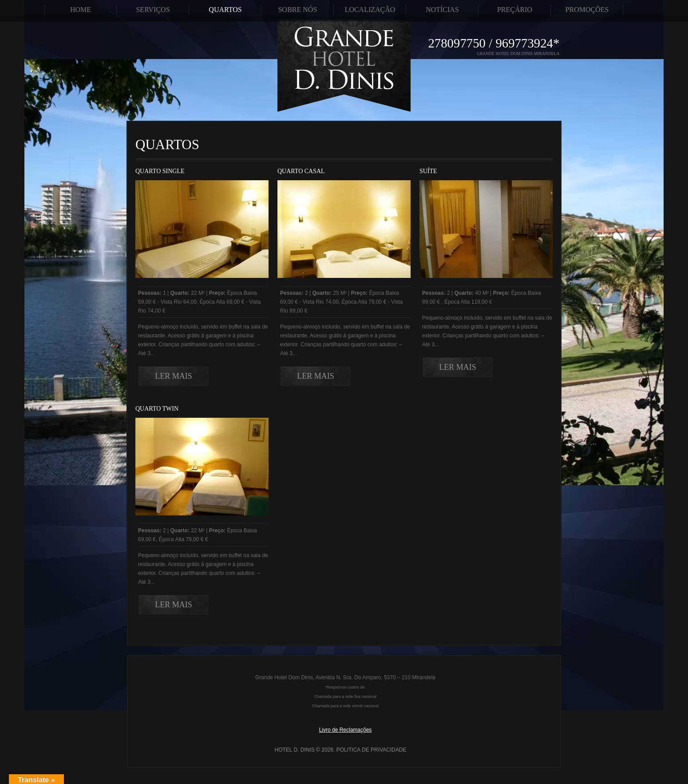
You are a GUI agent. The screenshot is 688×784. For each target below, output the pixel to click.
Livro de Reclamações (346, 730)
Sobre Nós (298, 10)
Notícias (442, 10)
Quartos (225, 10)
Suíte (428, 171)
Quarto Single (160, 171)
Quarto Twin (157, 409)
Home (81, 10)
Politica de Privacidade (372, 750)
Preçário (515, 10)
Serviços (153, 10)
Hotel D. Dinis (295, 750)
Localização (370, 10)
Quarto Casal (301, 171)
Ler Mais (174, 376)
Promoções (587, 10)
